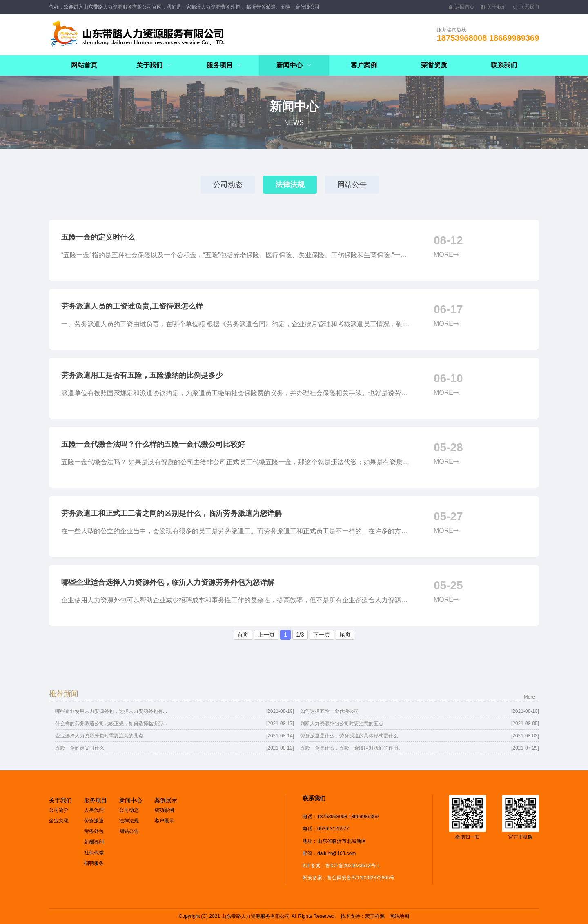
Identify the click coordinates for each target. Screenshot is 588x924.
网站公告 (352, 185)
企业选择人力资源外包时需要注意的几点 (99, 736)
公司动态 (228, 185)
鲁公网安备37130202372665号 (361, 878)
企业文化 (59, 821)
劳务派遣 (94, 821)
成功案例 (164, 810)
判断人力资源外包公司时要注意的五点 (342, 724)
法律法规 (290, 185)
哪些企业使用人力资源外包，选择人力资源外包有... (111, 711)
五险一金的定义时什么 (80, 748)
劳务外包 (94, 831)
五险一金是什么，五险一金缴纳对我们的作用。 (352, 748)
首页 (243, 635)
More (529, 697)
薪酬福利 (94, 842)
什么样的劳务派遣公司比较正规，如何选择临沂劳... (111, 724)
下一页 (322, 635)
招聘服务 (94, 863)
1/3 (300, 635)
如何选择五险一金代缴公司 (330, 711)
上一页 (266, 635)
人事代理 (94, 810)
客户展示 (164, 821)
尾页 (345, 635)
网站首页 (84, 65)
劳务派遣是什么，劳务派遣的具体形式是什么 (349, 736)
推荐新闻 (64, 694)
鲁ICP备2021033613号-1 (353, 866)
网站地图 (399, 916)
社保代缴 (94, 853)
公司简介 (59, 810)
